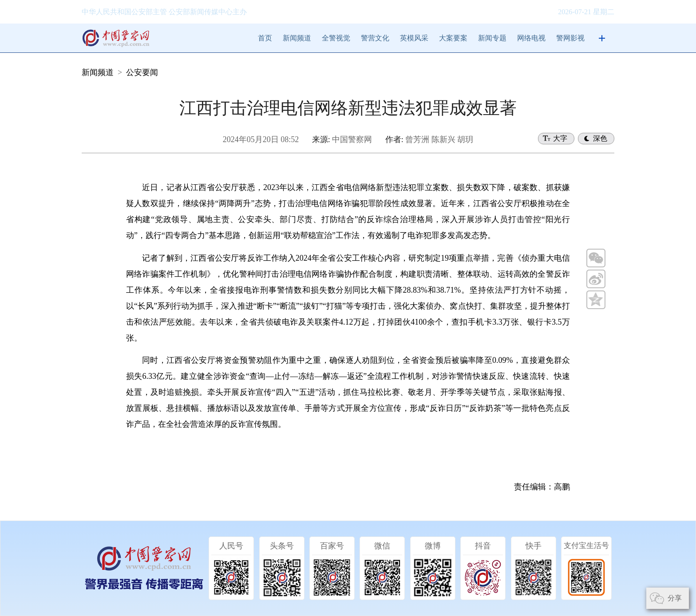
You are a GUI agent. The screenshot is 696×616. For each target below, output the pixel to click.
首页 (265, 38)
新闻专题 (492, 38)
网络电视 (531, 38)
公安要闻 (142, 72)
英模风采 (414, 38)
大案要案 (453, 38)
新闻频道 (297, 38)
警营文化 (375, 38)
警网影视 (570, 38)
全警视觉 (336, 38)
